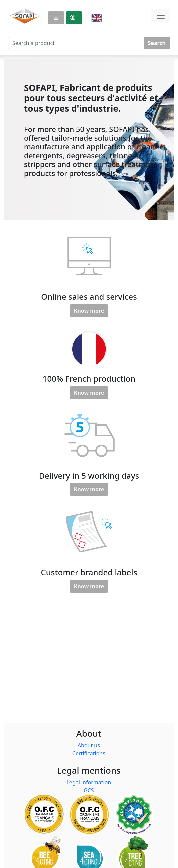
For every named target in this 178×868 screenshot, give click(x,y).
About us (89, 745)
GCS (89, 790)
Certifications (89, 753)
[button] (74, 18)
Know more (89, 311)
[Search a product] (76, 43)
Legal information (89, 782)
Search (157, 43)
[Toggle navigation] (161, 16)
